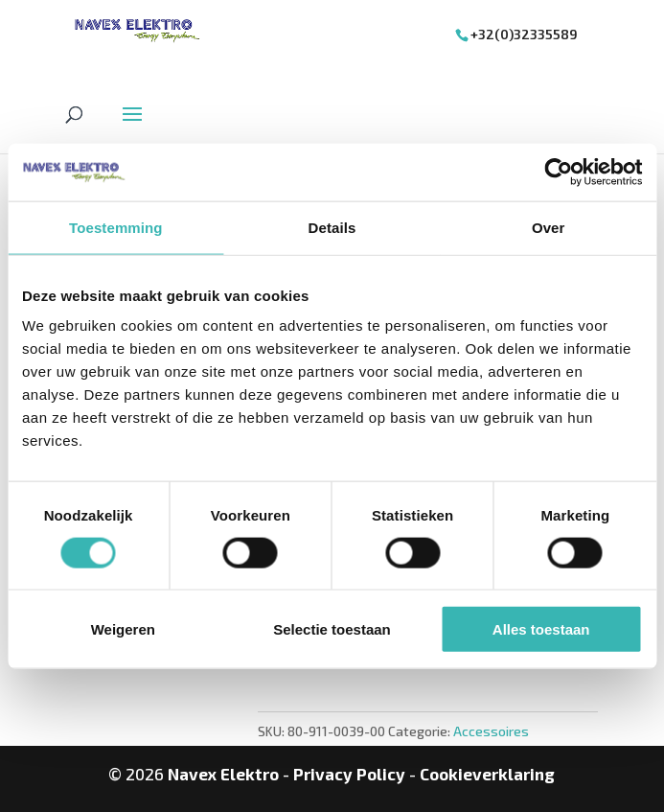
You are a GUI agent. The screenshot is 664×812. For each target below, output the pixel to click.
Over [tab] (549, 227)
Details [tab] (332, 227)
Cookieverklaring (487, 774)
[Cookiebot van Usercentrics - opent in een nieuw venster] (558, 172)
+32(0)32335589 (524, 34)
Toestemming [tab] (116, 227)
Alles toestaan (541, 629)
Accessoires (491, 731)
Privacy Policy (349, 774)
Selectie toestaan (332, 629)
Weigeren (123, 629)
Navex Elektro (223, 774)
